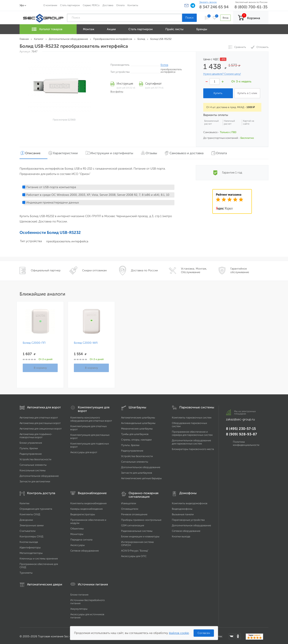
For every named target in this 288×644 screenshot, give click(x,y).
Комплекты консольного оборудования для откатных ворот (91, 418)
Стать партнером (70, 5)
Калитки (24, 502)
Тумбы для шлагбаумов (135, 433)
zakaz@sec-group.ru (240, 418)
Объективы (77, 527)
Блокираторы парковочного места (193, 448)
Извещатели (129, 502)
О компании (50, 5)
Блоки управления (31, 441)
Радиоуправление (31, 452)
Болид (164, 65)
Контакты (133, 5)
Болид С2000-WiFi (86, 342)
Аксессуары (78, 544)
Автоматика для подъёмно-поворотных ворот (36, 434)
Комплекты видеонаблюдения (88, 502)
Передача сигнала (81, 538)
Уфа (22, 5)
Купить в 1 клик (247, 93)
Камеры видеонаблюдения (86, 507)
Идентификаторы (30, 546)
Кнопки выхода (29, 541)
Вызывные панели (183, 513)
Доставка (108, 5)
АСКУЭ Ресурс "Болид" (135, 549)
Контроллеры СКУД (31, 535)
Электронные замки (32, 524)
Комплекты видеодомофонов (190, 502)
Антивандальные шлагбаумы (138, 422)
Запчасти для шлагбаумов (137, 471)
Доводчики (26, 518)
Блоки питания (79, 593)
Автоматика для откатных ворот (39, 416)
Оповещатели (130, 507)
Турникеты (26, 571)
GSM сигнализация (133, 524)
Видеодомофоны (182, 507)
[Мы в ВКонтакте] (232, 635)
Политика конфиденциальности (246, 442)
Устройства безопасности (35, 458)
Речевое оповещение (134, 513)
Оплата (120, 5)
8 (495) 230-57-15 (241, 427)
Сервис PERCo (91, 5)
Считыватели (28, 530)
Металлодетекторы (31, 552)
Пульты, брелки (29, 447)
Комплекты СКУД (30, 513)
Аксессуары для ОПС (134, 555)
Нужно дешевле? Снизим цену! (222, 74)
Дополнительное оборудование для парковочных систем (191, 441)
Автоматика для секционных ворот (41, 427)
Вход (225, 18)
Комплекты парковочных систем (192, 416)
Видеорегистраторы (83, 513)
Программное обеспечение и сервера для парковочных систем (192, 432)
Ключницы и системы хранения (39, 557)
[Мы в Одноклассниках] (238, 635)
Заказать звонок (208, 2)
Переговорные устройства (188, 518)
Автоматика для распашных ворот (40, 422)
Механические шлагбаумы (137, 427)
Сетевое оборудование (85, 549)
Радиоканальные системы (137, 530)
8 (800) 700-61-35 (251, 7)
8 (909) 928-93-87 (241, 433)
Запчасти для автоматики (35, 480)
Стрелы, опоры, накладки (136, 438)
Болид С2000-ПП (34, 342)
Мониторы (77, 533)
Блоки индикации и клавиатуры (140, 535)
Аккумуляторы (79, 607)
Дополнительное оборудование (39, 475)
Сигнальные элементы (33, 463)
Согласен (204, 633)
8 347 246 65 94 (214, 7)
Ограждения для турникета (36, 507)
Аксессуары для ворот (84, 451)
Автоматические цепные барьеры (141, 477)
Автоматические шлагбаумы (138, 416)
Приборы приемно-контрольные (141, 518)
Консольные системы (33, 469)
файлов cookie (179, 633)
